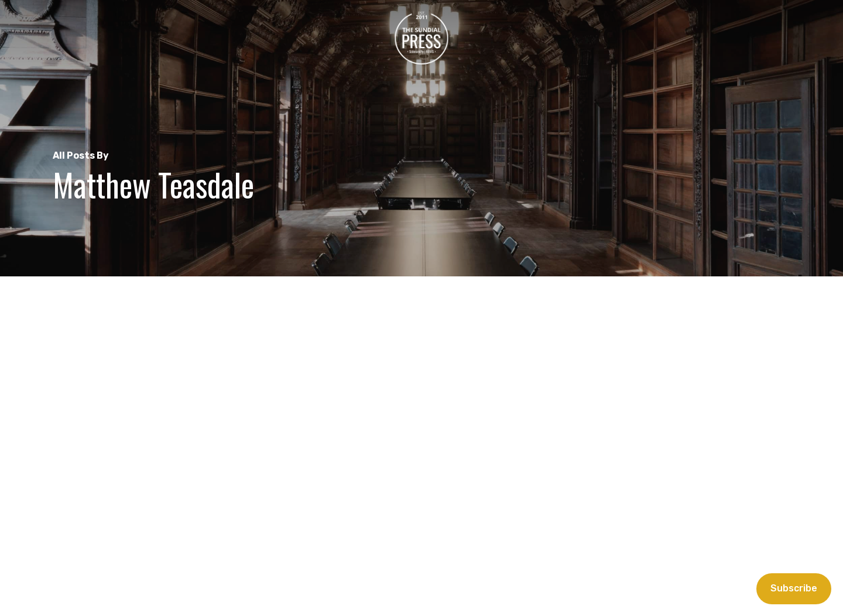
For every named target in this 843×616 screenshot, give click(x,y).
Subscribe (794, 588)
